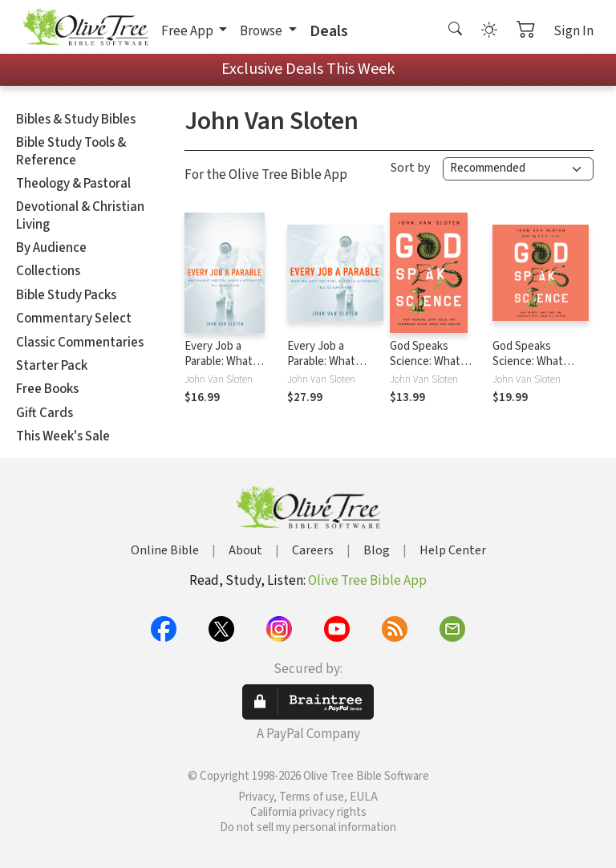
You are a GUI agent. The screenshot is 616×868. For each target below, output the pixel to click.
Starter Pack (52, 366)
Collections (48, 271)
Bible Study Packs (66, 295)
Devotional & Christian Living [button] (80, 215)
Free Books (47, 389)
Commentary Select (74, 318)
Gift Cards (45, 413)
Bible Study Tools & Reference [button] (71, 151)
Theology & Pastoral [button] (73, 184)
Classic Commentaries (80, 343)
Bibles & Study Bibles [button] (76, 120)
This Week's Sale (63, 436)
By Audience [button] (51, 248)
